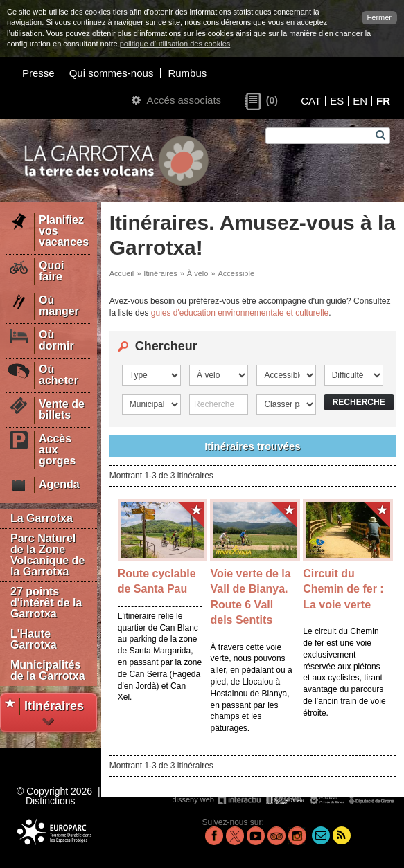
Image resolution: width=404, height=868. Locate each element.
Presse (38, 73)
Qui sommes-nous (112, 73)
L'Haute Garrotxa (34, 639)
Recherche (359, 402)
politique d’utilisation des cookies (175, 44)
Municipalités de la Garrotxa (48, 670)
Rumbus (187, 73)
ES (337, 101)
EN (360, 101)
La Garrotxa (42, 518)
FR (383, 101)
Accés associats (176, 100)
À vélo (198, 273)
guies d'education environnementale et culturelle (240, 313)
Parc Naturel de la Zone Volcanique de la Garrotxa (47, 555)
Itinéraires (160, 273)
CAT (311, 101)
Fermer (379, 17)
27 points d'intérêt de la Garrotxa (46, 603)
